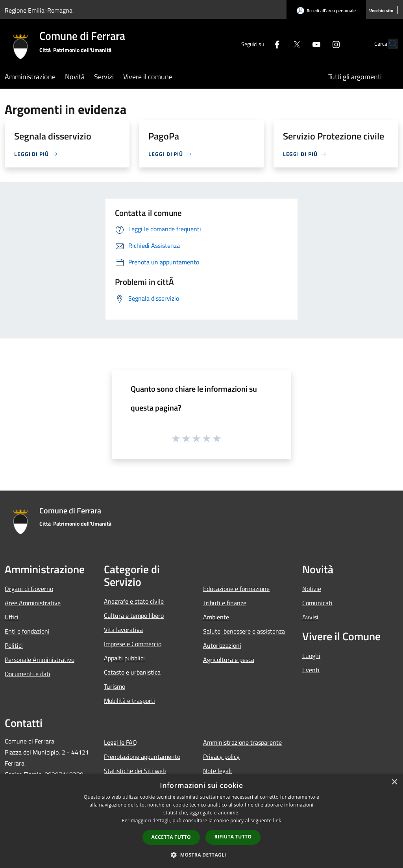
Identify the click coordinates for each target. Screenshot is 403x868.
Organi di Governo (29, 589)
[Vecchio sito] (381, 11)
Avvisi (310, 617)
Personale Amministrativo (40, 660)
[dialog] (201, 821)
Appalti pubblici (124, 658)
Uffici (12, 617)
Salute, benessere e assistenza (244, 631)
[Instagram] (319, 44)
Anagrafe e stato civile (134, 601)
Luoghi (311, 656)
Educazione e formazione (236, 589)
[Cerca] (389, 44)
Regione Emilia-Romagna (39, 10)
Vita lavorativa (123, 630)
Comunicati (317, 603)
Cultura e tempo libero (134, 615)
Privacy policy (221, 756)
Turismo (115, 686)
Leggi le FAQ (120, 742)
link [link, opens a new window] (277, 821)
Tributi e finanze (225, 603)
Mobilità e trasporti (129, 701)
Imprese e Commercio (133, 644)
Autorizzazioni (222, 645)
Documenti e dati (28, 674)
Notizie (312, 589)
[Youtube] (299, 44)
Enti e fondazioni (27, 631)
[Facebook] (260, 44)
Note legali (217, 771)
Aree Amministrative (33, 603)
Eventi (311, 670)
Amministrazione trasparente (242, 742)
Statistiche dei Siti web (135, 771)
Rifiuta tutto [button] (233, 837)
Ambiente (216, 617)
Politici (14, 645)
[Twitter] (279, 44)
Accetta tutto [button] (171, 837)
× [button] (394, 782)
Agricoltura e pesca (229, 660)
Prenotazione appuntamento (142, 756)
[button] (201, 855)
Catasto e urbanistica (132, 672)
